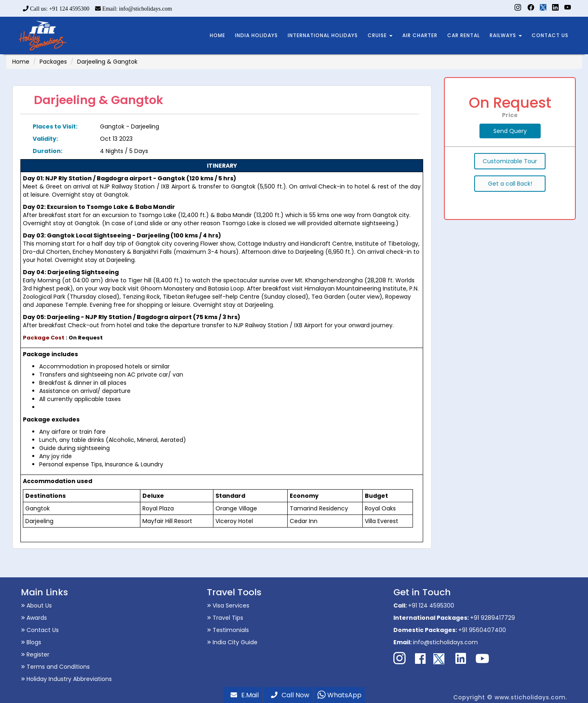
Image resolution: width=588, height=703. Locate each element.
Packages (53, 62)
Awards (34, 618)
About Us (36, 605)
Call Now (290, 695)
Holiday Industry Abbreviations (66, 679)
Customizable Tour (510, 161)
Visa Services (228, 605)
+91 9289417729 (493, 618)
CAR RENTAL (464, 35)
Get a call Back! (510, 184)
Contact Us (40, 630)
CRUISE (380, 35)
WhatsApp (339, 695)
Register (35, 654)
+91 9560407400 (482, 630)
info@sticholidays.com (445, 642)
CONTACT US (550, 35)
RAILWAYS (506, 35)
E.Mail (245, 695)
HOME (217, 35)
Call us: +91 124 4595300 (56, 9)
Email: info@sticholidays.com (133, 9)
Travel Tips (225, 618)
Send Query (510, 131)
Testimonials (228, 630)
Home (21, 62)
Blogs (31, 642)
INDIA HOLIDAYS (256, 35)
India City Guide (232, 642)
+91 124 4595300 (431, 605)
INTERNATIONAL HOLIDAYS (323, 35)
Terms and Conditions (55, 667)
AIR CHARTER (420, 35)
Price (510, 115)
